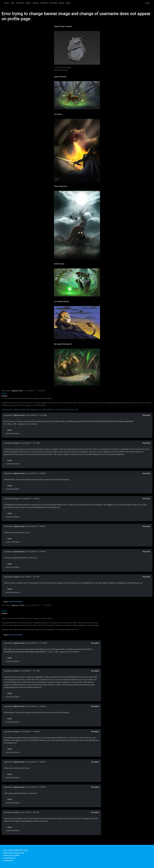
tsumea (4, 396)
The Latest (20, 3)
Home (6, 3)
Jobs (12, 3)
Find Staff (53, 3)
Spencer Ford (17, 391)
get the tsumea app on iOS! (14, 853)
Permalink (146, 415)
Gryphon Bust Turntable (63, 26)
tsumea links (8, 861)
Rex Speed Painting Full (63, 344)
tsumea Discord (9, 858)
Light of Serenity (60, 77)
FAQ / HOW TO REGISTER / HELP (16, 850)
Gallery (28, 3)
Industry (36, 3)
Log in (148, 3)
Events (68, 3)
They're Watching (61, 186)
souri (16, 443)
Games (61, 3)
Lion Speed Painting (62, 301)
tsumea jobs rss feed (11, 856)
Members (44, 3)
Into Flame (58, 114)
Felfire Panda (59, 264)
